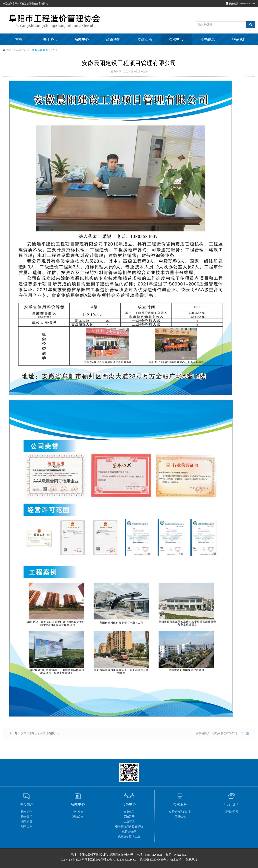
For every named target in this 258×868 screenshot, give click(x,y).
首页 (19, 39)
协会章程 (27, 817)
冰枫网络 (192, 860)
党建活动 (145, 39)
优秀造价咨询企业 (43, 50)
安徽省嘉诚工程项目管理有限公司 (216, 733)
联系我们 (239, 39)
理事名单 (27, 827)
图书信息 (208, 39)
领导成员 (27, 822)
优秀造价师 (129, 832)
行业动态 (78, 812)
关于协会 (50, 39)
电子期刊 (231, 804)
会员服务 (180, 804)
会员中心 (176, 39)
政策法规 (113, 39)
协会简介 (27, 812)
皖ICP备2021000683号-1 (154, 860)
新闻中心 (82, 39)
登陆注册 (129, 817)
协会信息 (27, 804)
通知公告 (78, 817)
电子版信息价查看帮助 (129, 827)
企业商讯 (129, 822)
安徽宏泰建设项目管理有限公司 (40, 733)
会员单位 (129, 812)
